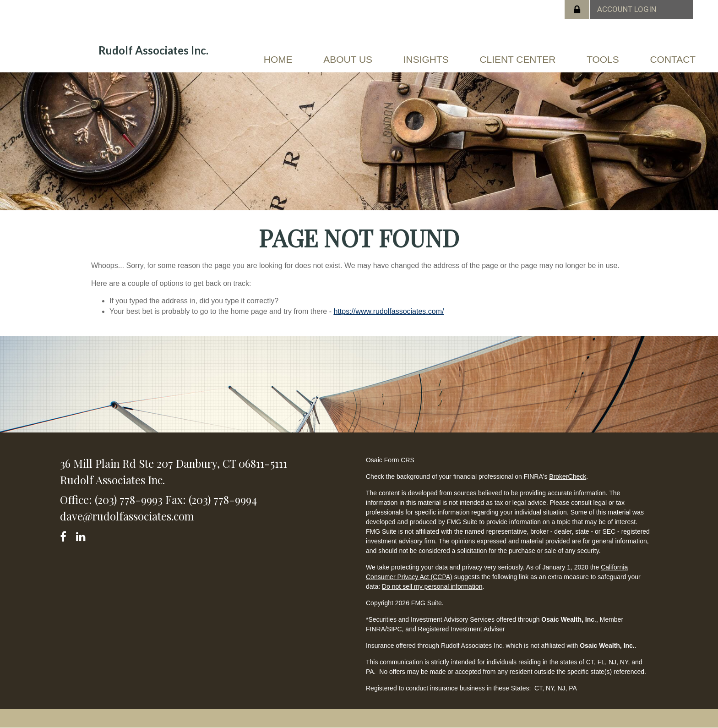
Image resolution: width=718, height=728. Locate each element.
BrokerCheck (568, 476)
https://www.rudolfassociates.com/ (389, 311)
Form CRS (399, 460)
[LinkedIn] (82, 535)
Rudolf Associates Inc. (153, 50)
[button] (347, 61)
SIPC (394, 629)
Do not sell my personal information (432, 586)
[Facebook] (66, 535)
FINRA (375, 629)
